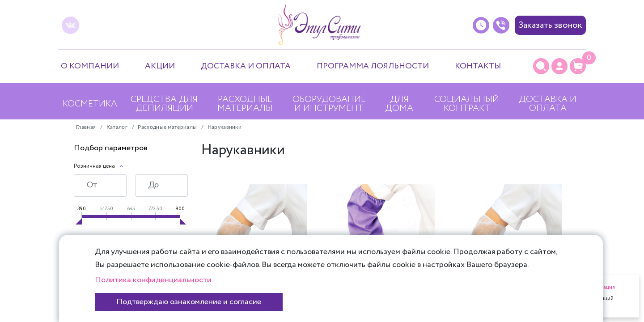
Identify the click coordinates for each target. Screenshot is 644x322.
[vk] (70, 25)
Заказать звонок (550, 25)
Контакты (478, 66)
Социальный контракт (467, 104)
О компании (90, 66)
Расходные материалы (245, 104)
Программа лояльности (373, 66)
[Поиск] (541, 66)
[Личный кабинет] (559, 66)
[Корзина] (578, 66)
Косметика (90, 104)
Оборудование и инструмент (329, 104)
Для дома (399, 104)
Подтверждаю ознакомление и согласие (189, 302)
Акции (160, 66)
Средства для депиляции (164, 104)
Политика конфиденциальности (153, 280)
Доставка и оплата (246, 66)
